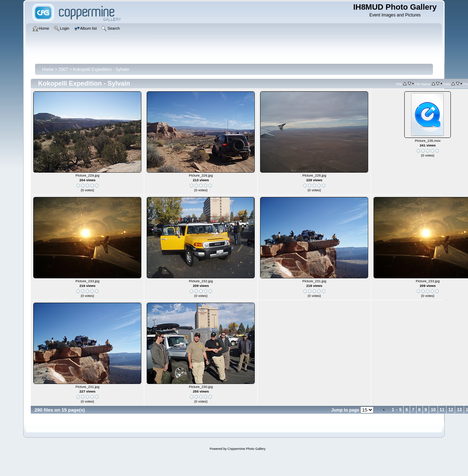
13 (459, 410)
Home (48, 69)
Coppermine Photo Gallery (247, 449)
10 (433, 410)
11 (442, 410)
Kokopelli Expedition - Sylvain (101, 69)
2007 (63, 69)
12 (451, 410)
